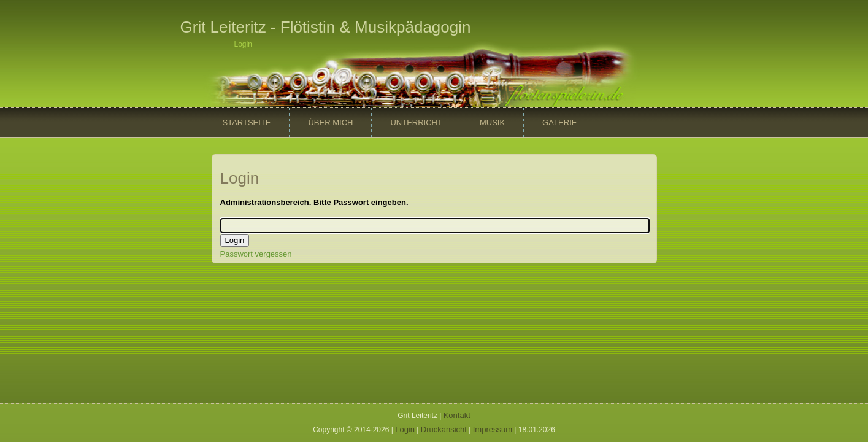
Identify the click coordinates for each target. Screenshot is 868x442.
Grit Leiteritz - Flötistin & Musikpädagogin (326, 27)
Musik (492, 122)
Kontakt (457, 415)
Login (405, 429)
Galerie (559, 122)
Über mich (330, 122)
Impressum (493, 429)
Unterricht (416, 122)
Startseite (247, 122)
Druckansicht (444, 429)
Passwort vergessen (256, 254)
